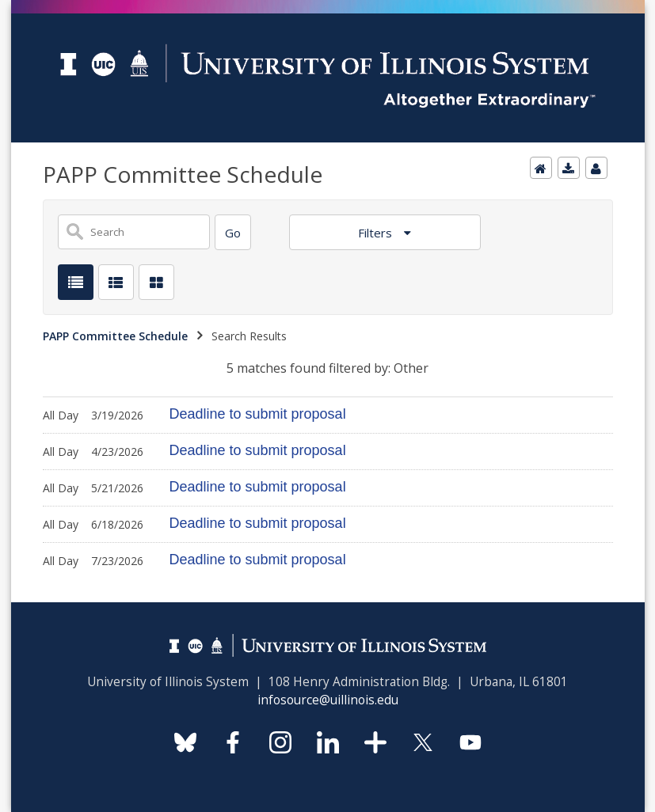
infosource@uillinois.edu (328, 700)
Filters (377, 233)
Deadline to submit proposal (258, 414)
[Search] (233, 232)
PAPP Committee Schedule (115, 336)
